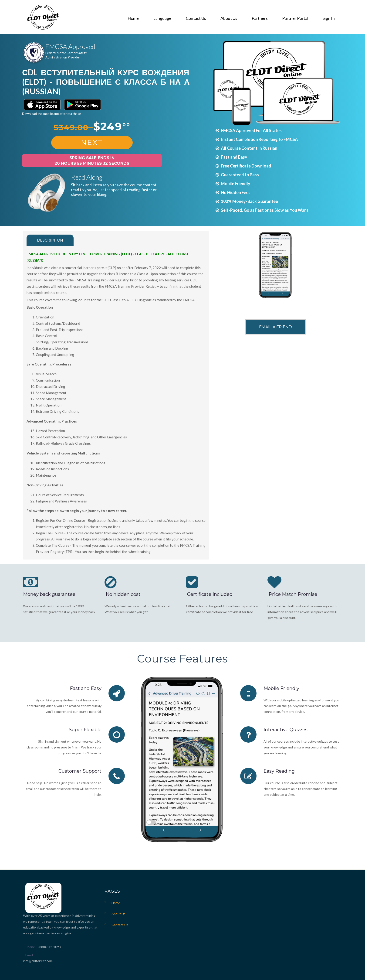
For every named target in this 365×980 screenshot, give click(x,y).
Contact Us (120, 925)
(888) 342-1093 (50, 947)
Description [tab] (50, 240)
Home (116, 903)
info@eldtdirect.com (38, 961)
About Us (118, 914)
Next (92, 142)
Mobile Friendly (281, 688)
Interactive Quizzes (286, 730)
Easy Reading (279, 771)
